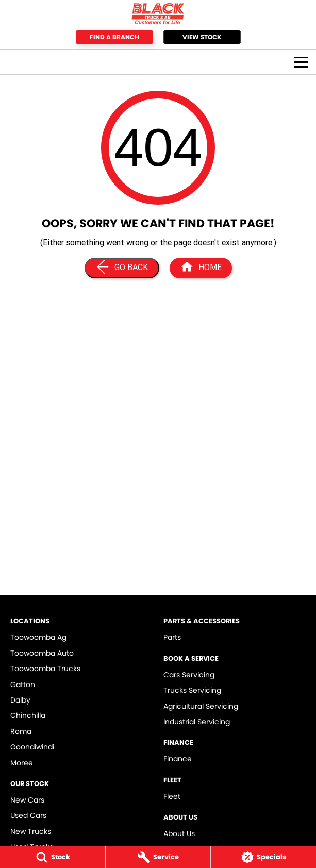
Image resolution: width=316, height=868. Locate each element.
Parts (172, 637)
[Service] (158, 857)
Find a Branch (114, 37)
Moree (22, 763)
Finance (178, 759)
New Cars (27, 800)
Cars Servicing (189, 675)
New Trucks (31, 831)
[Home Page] (158, 14)
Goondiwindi (32, 747)
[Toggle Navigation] (301, 62)
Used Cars (28, 815)
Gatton (23, 685)
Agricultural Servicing (201, 706)
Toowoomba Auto (42, 653)
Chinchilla (28, 715)
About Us (179, 833)
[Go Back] (122, 268)
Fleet (172, 796)
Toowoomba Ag (38, 637)
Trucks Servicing (192, 690)
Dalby (20, 700)
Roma (21, 731)
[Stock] (53, 857)
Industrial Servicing (197, 722)
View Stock (202, 37)
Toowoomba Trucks (45, 669)
